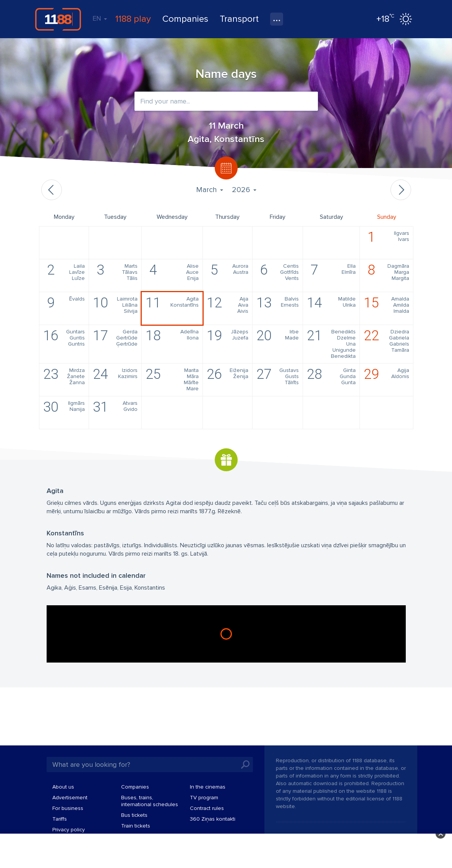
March (209, 190)
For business (68, 808)
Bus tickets (134, 815)
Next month (401, 190)
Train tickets (136, 826)
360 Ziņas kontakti (213, 819)
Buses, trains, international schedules (150, 801)
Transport (239, 19)
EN (100, 18)
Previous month (52, 190)
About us (63, 787)
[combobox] (226, 101)
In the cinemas (208, 787)
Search (245, 765)
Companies (185, 19)
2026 (244, 190)
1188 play (133, 19)
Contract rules (207, 808)
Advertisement (70, 798)
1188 (58, 19)
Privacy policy (69, 830)
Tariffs (60, 819)
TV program (204, 798)
